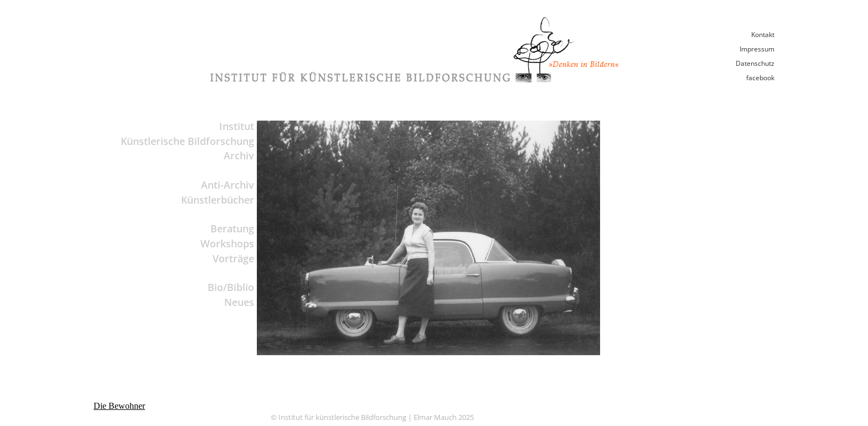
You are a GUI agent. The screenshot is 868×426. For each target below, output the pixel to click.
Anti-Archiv (228, 185)
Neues (239, 302)
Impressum (757, 49)
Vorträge (233, 258)
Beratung (232, 228)
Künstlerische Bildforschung (187, 141)
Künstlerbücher (218, 200)
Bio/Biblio (231, 287)
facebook (760, 78)
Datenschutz (755, 63)
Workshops (227, 243)
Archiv (239, 155)
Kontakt (763, 35)
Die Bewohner (119, 406)
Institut (237, 126)
